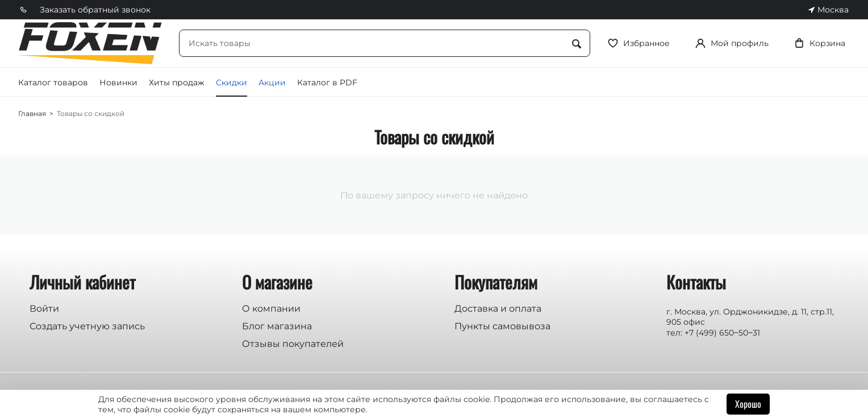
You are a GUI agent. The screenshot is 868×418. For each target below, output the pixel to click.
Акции (272, 82)
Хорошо (748, 404)
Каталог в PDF (327, 82)
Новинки (118, 82)
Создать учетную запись (87, 326)
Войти (44, 309)
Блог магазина (277, 326)
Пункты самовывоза (502, 326)
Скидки (231, 82)
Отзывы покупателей (293, 344)
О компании (271, 309)
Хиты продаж (177, 82)
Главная (32, 113)
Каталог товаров (53, 82)
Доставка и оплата (498, 309)
